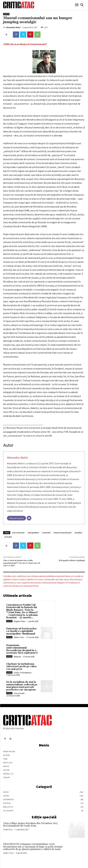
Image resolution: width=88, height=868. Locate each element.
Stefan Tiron (19, 637)
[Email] (29, 518)
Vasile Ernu (8, 830)
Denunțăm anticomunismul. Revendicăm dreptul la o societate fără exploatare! (22, 649)
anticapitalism (33, 533)
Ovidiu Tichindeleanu (23, 673)
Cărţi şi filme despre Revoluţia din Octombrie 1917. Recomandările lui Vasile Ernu (31, 825)
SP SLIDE (8, 537)
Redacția (17, 657)
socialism (78, 533)
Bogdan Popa (19, 621)
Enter (6, 14)
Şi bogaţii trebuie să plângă (72, 560)
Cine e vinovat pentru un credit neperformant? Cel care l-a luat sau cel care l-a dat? (22, 563)
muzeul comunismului (62, 533)
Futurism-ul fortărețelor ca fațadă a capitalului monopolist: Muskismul (21, 631)
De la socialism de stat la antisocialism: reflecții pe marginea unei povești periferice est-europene (22, 686)
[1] (47, 309)
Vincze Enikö (19, 693)
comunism (46, 533)
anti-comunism (18, 533)
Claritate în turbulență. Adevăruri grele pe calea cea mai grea (21, 667)
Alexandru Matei (13, 27)
